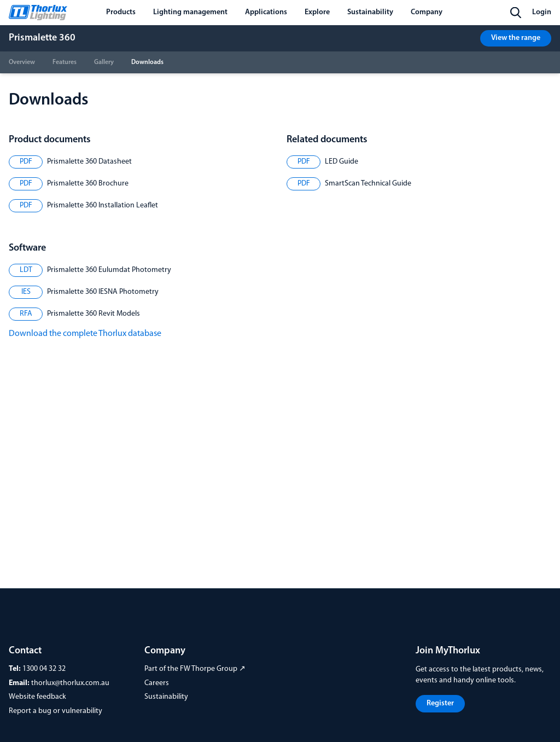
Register (440, 703)
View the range (516, 38)
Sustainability (166, 697)
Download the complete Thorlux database (85, 334)
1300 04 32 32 (44, 669)
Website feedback (37, 697)
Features (65, 62)
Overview (22, 62)
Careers (157, 683)
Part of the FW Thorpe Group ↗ (195, 669)
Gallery (104, 62)
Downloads (147, 62)
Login (542, 12)
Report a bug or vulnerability (56, 711)
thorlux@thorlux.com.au (70, 683)
